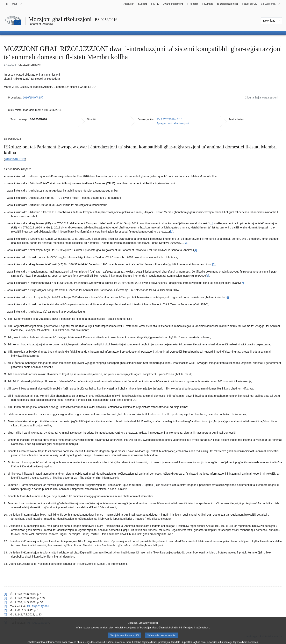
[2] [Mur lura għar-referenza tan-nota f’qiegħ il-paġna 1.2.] (5, 598)
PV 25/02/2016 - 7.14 (169, 119)
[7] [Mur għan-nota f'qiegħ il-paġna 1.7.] (242, 283)
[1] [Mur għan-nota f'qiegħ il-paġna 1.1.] (211, 223)
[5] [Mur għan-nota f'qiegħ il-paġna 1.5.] (214, 264)
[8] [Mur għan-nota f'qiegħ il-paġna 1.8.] (228, 297)
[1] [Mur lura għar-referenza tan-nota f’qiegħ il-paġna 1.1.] (5, 594)
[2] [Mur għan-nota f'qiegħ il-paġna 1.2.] (172, 232)
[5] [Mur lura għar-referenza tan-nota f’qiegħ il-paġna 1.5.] (5, 610)
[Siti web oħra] (271, 4)
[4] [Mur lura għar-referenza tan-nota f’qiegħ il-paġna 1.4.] (5, 606)
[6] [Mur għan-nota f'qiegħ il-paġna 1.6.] (207, 276)
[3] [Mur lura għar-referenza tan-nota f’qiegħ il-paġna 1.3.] (5, 602)
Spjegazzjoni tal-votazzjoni (173, 123)
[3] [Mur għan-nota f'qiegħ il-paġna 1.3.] (186, 243)
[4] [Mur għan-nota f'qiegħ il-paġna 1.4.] (195, 250)
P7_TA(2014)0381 (38, 606)
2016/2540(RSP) (33, 98)
